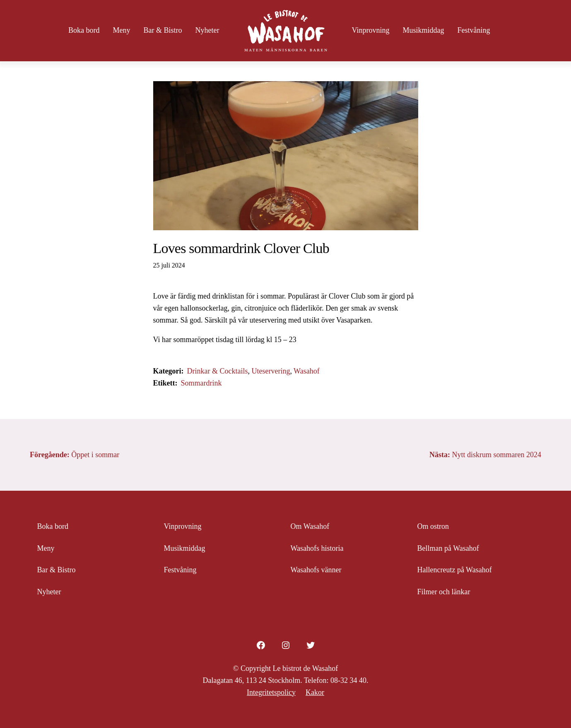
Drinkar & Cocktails (217, 371)
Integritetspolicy (271, 692)
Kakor (315, 692)
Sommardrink (201, 383)
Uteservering (271, 371)
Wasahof (307, 371)
